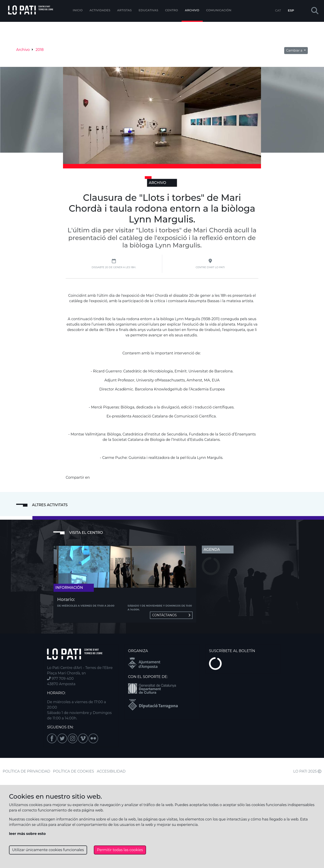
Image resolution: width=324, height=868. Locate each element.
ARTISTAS (125, 10)
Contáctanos (171, 615)
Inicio (78, 10)
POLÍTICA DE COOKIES (74, 771)
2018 (40, 50)
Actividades (100, 10)
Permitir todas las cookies (120, 850)
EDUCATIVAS (148, 10)
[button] (315, 11)
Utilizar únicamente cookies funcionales (48, 850)
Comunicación (219, 10)
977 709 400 (60, 679)
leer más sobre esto (27, 834)
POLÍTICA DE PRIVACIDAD (26, 771)
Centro (172, 10)
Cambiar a (295, 50)
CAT (278, 10)
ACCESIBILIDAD (111, 771)
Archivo (192, 10)
